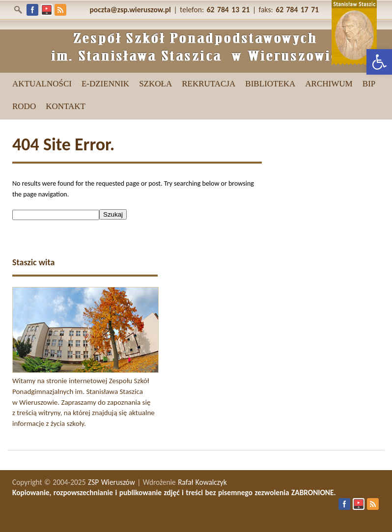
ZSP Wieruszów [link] (112, 482)
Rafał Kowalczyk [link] (202, 482)
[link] (379, 62)
